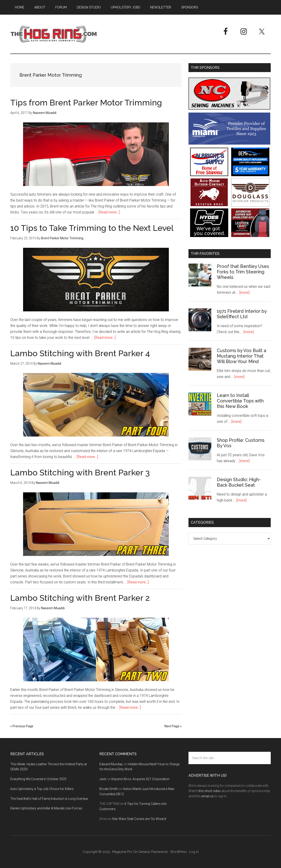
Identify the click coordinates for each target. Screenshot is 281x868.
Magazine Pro (122, 852)
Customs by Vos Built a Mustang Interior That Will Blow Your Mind (241, 356)
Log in (194, 852)
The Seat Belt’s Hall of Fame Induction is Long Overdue (49, 799)
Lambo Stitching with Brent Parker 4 (80, 353)
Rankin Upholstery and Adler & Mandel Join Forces (46, 808)
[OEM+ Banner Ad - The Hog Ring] (250, 175)
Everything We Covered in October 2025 (38, 779)
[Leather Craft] (250, 236)
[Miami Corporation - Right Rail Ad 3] (229, 143)
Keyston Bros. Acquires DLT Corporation (140, 779)
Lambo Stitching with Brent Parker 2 (80, 598)
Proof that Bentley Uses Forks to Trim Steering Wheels (243, 272)
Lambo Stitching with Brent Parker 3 (80, 472)
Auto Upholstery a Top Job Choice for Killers (42, 789)
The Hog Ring (54, 34)
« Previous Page (22, 726)
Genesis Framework (153, 852)
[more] (244, 292)
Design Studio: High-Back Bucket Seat (239, 482)
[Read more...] (109, 212)
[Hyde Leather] (209, 236)
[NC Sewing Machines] (229, 108)
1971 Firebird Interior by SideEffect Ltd (242, 314)
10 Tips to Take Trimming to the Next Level (92, 228)
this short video (210, 791)
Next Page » (173, 726)
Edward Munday (111, 764)
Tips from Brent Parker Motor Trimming (86, 102)
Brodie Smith (109, 789)
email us (208, 796)
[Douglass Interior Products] (250, 205)
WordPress (178, 852)
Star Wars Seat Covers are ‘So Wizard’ (139, 819)
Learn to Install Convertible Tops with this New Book (240, 401)
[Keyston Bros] (209, 205)
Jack (103, 779)
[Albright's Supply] (209, 175)
